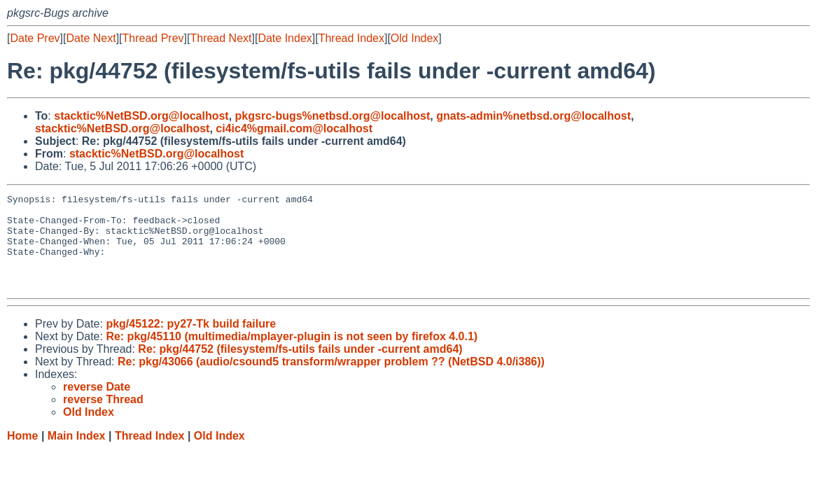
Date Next (91, 38)
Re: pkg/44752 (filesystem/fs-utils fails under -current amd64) (300, 368)
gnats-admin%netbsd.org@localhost (533, 116)
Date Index (285, 38)
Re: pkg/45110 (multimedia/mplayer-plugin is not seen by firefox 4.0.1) (292, 355)
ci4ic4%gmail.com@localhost (294, 128)
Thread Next (221, 38)
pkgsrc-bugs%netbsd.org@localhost (333, 116)
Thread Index (351, 38)
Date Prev (35, 38)
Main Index (77, 455)
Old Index (414, 38)
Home (22, 455)
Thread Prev (153, 38)
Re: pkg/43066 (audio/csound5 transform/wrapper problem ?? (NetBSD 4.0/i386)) (331, 380)
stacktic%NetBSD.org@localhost (141, 116)
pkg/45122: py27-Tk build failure (191, 343)
